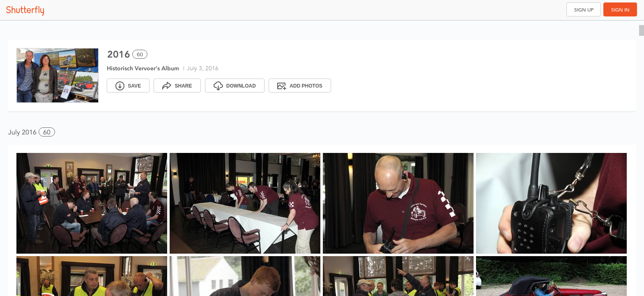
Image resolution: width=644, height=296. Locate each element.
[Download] (235, 86)
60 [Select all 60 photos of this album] (140, 54)
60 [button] (47, 132)
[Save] (128, 86)
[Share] (177, 86)
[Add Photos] (300, 86)
